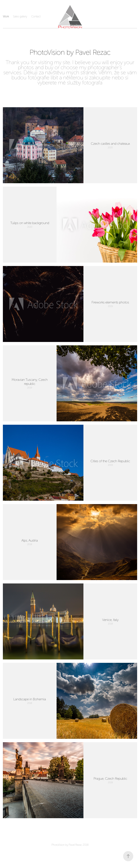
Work (6, 16)
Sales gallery (20, 16)
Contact (36, 16)
